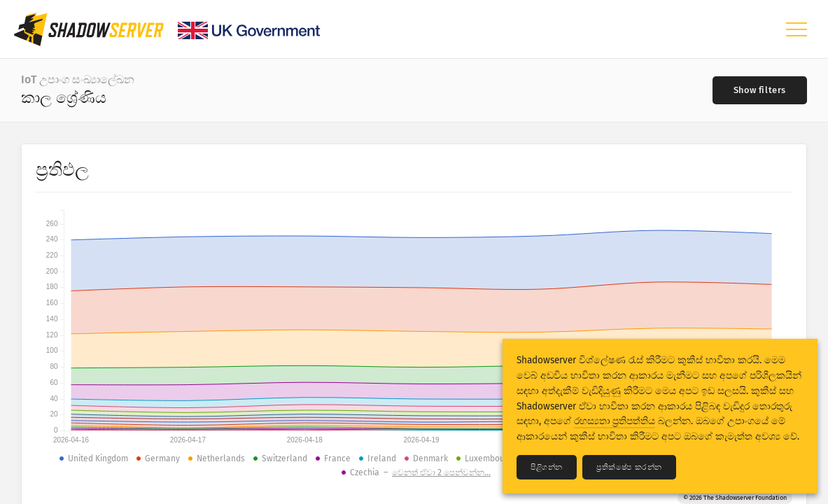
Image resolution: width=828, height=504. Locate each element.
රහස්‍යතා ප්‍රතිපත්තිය (615, 421)
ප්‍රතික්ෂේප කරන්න (629, 467)
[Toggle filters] (760, 90)
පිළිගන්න (547, 467)
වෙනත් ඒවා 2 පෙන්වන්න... (441, 472)
